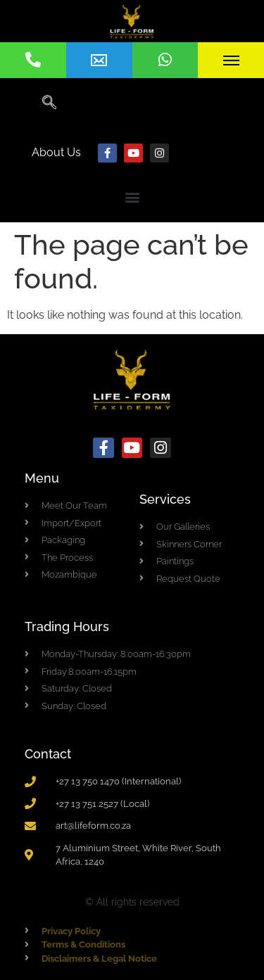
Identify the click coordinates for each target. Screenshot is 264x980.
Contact (48, 754)
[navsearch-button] (49, 103)
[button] (132, 197)
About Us (56, 152)
